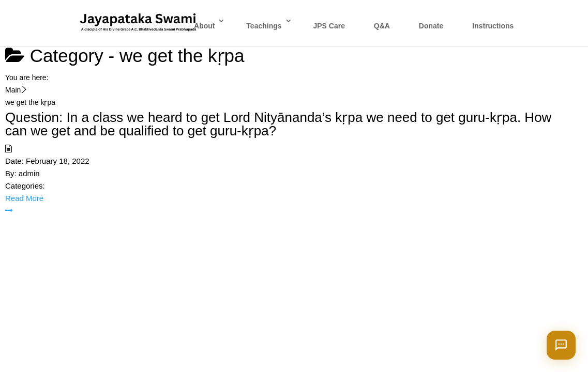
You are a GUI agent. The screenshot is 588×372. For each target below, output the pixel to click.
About (204, 26)
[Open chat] (561, 345)
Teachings (264, 26)
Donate (431, 26)
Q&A (382, 26)
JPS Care (329, 26)
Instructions (493, 26)
